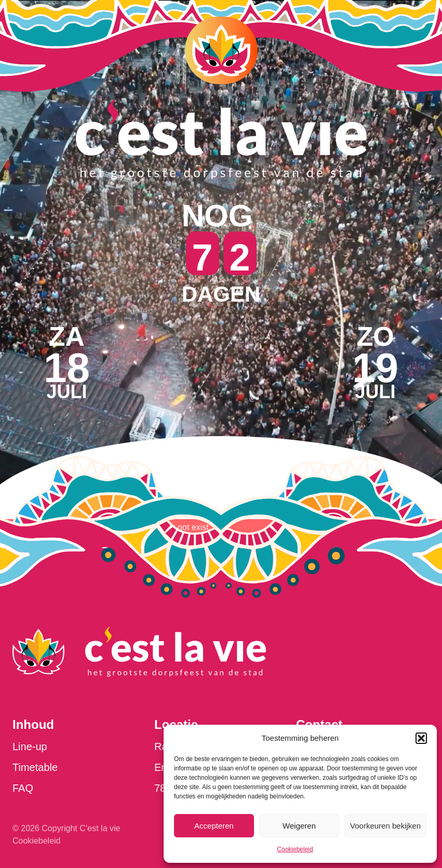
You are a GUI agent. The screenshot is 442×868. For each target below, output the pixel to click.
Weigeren (299, 826)
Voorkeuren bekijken (385, 826)
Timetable (35, 767)
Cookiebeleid (295, 849)
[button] (421, 738)
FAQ (23, 788)
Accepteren (214, 826)
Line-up (30, 747)
